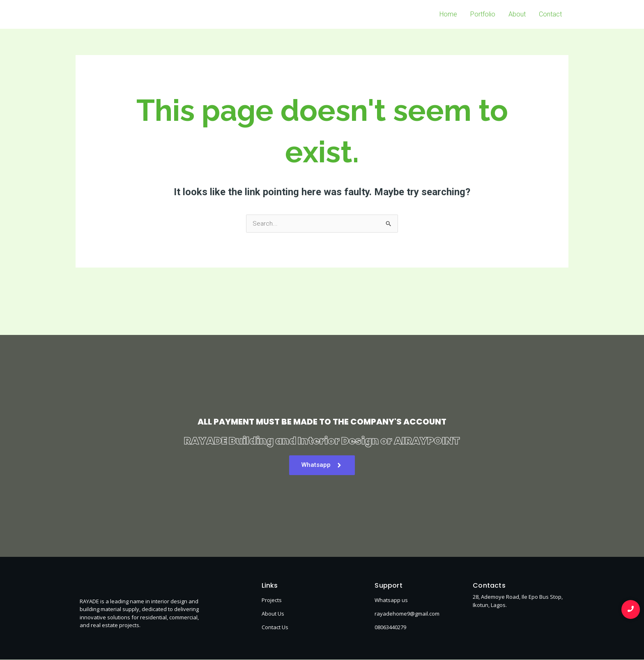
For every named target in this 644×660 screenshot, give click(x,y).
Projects (272, 600)
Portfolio (483, 14)
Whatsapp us (391, 600)
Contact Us (275, 628)
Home (448, 14)
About (517, 14)
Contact (550, 14)
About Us (273, 614)
